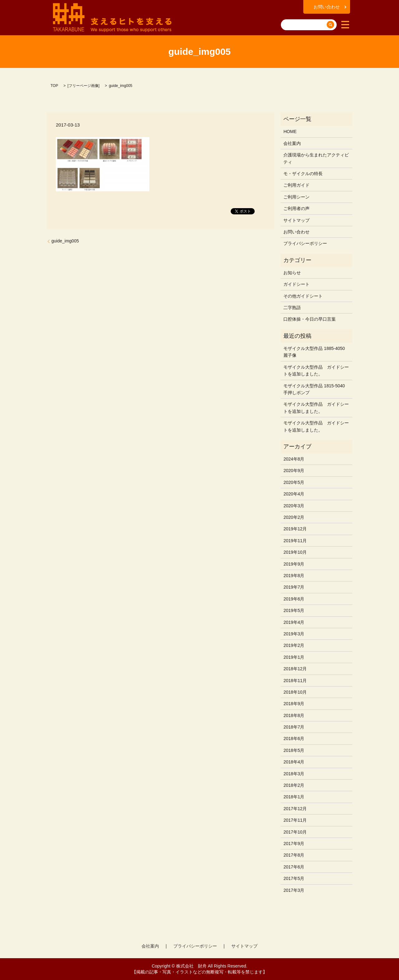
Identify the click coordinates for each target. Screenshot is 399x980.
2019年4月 (294, 622)
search (286, 15)
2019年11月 (295, 541)
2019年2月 (294, 645)
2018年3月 (294, 774)
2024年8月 (294, 459)
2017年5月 (294, 878)
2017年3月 (294, 890)
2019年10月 (295, 552)
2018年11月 (295, 681)
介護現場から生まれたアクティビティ (316, 158)
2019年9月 (294, 564)
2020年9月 (294, 471)
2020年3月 (294, 506)
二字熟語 (292, 308)
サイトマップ (296, 220)
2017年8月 (294, 855)
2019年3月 (294, 634)
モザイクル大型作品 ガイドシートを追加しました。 (316, 370)
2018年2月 (294, 785)
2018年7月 (294, 727)
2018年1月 (294, 797)
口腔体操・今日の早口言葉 (310, 319)
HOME (290, 131)
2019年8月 (294, 576)
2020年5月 (294, 482)
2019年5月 (294, 610)
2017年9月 (294, 844)
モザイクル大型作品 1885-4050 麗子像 (314, 352)
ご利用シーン (296, 197)
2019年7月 (294, 587)
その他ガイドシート (303, 296)
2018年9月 (294, 704)
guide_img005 (65, 241)
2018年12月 (295, 669)
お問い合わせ (327, 7)
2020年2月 (294, 517)
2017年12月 (295, 809)
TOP (54, 86)
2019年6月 (294, 599)
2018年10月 (295, 692)
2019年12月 (295, 529)
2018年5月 (294, 750)
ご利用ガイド (296, 185)
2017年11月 (295, 820)
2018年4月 (294, 762)
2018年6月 (294, 739)
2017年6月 (294, 867)
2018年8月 (294, 715)
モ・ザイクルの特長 (303, 174)
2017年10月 (295, 832)
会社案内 (292, 143)
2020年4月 (294, 494)
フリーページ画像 (84, 86)
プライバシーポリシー (305, 243)
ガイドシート (296, 284)
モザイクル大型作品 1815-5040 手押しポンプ (314, 389)
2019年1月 (294, 657)
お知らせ (292, 273)
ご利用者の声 (296, 208)
